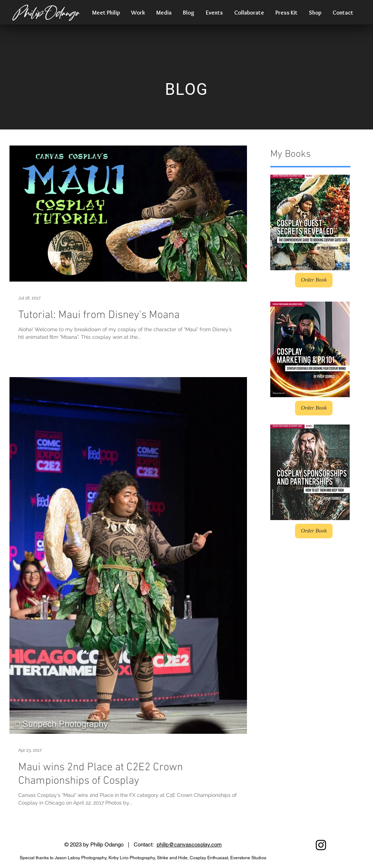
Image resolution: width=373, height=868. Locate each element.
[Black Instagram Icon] (321, 845)
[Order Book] (314, 280)
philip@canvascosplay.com (189, 844)
